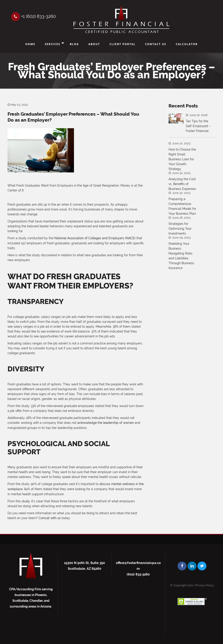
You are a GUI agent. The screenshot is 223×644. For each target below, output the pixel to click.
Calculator (187, 44)
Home (30, 44)
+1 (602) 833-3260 (33, 16)
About (94, 44)
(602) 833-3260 (138, 573)
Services (52, 44)
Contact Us (156, 44)
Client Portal (122, 44)
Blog (74, 44)
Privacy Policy (205, 584)
